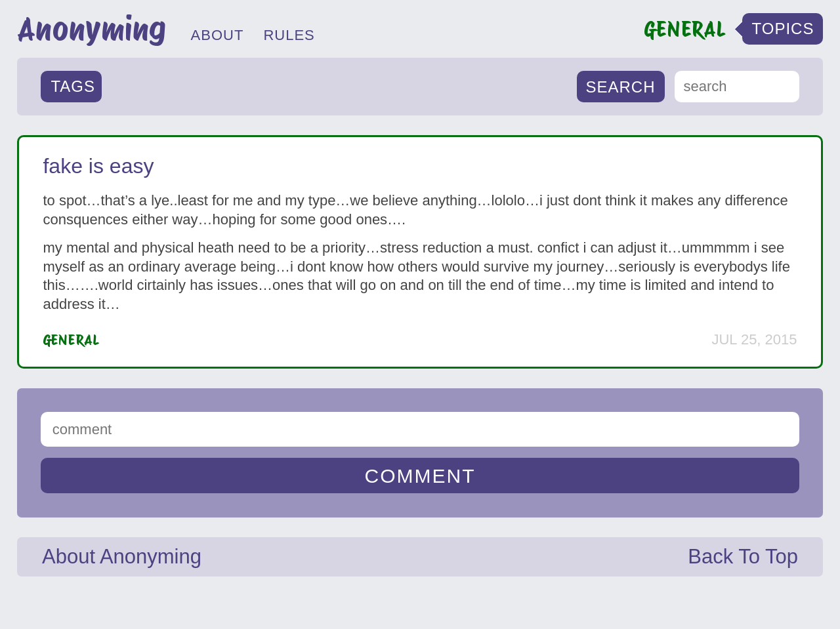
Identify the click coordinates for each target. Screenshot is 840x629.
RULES (289, 35)
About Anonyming (122, 557)
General (71, 340)
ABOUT (218, 35)
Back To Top (743, 557)
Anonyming (92, 29)
